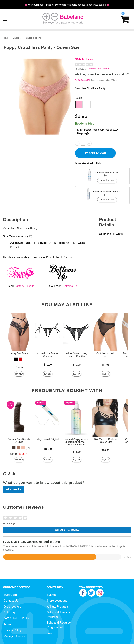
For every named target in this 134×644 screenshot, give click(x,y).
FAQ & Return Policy (17, 618)
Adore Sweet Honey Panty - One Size (77, 355)
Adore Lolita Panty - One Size (48, 355)
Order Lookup (12, 606)
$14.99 (77, 452)
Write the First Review (98, 69)
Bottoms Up (70, 286)
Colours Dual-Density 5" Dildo (19, 441)
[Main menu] (5, 19)
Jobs (50, 633)
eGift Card (10, 595)
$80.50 (48, 449)
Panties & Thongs (34, 38)
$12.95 (19, 367)
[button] (79, 104)
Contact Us (11, 601)
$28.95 (105, 450)
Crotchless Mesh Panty (105, 355)
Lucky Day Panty (19, 353)
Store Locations (57, 601)
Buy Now (19, 374)
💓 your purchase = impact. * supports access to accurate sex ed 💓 (67, 5)
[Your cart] (125, 19)
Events (51, 595)
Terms (7, 624)
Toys (6, 38)
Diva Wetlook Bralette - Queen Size (105, 441)
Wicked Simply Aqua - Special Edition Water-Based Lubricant (77, 442)
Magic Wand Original (48, 439)
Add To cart (95, 153)
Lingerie (17, 38)
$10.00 (48, 365)
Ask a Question (83, 80)
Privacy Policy (13, 630)
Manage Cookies (14, 636)
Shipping (9, 612)
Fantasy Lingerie (25, 286)
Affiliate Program (57, 606)
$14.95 (105, 365)
